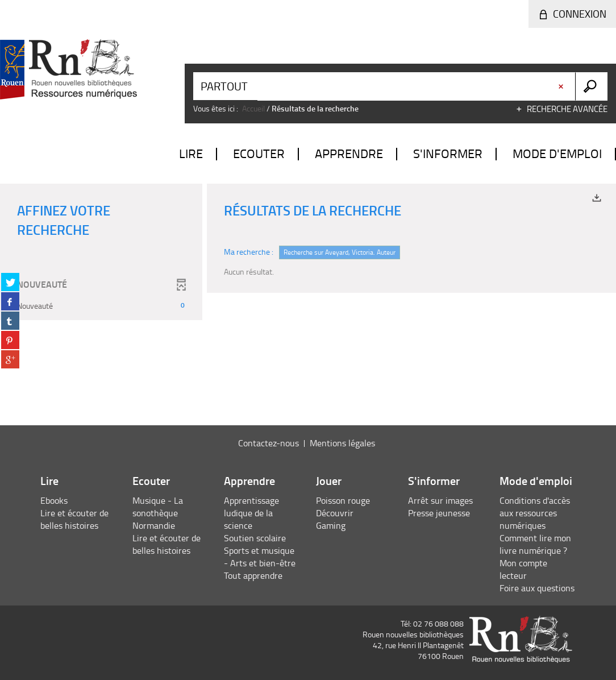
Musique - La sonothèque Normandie (158, 513)
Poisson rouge (343, 500)
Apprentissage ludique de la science (251, 513)
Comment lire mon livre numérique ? (535, 544)
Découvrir (335, 513)
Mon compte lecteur (523, 569)
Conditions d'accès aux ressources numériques (535, 513)
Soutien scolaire (255, 538)
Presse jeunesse (439, 513)
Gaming (331, 525)
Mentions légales (342, 443)
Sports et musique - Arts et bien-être (260, 557)
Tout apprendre (253, 575)
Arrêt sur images (440, 500)
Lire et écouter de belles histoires (74, 519)
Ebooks (54, 500)
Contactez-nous (269, 443)
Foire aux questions (537, 588)
